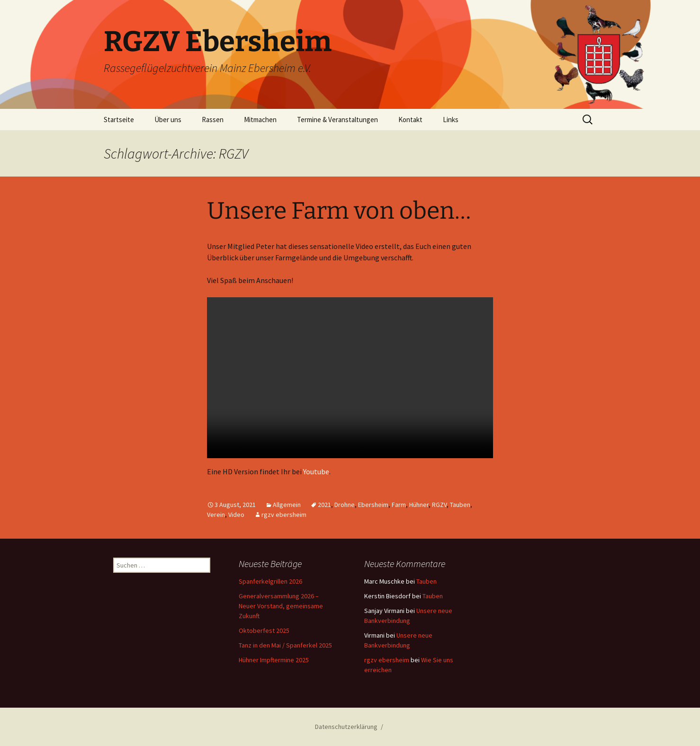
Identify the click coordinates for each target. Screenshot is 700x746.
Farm (399, 505)
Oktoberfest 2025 (264, 631)
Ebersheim (373, 505)
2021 (324, 505)
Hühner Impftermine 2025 (274, 660)
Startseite (119, 120)
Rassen (213, 120)
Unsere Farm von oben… (339, 211)
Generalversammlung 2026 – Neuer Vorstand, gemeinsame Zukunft (281, 606)
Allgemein (287, 505)
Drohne (345, 505)
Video (236, 515)
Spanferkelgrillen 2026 (270, 581)
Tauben (460, 505)
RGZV (439, 505)
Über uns (168, 120)
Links (451, 120)
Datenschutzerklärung (346, 727)
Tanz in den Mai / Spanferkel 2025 (285, 645)
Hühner (419, 505)
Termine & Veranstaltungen (337, 120)
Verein (216, 515)
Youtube (316, 471)
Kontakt (410, 120)
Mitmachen (260, 120)
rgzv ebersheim (284, 515)
